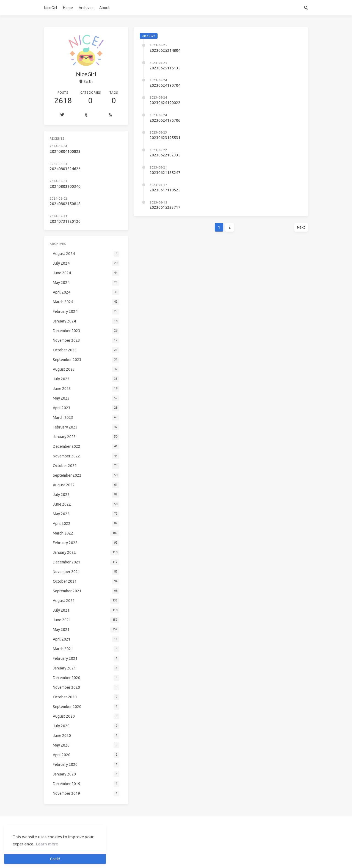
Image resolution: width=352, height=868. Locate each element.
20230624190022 (165, 103)
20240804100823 (65, 151)
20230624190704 (165, 85)
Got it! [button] (55, 859)
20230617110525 (165, 190)
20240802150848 (65, 204)
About (105, 8)
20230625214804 (165, 50)
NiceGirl (51, 8)
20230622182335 (165, 155)
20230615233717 (165, 207)
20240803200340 (65, 186)
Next (301, 227)
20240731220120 (65, 221)
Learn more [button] (47, 844)
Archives (86, 8)
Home (68, 8)
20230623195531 (165, 138)
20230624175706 (165, 120)
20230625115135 (165, 68)
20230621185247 (165, 173)
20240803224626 (65, 169)
